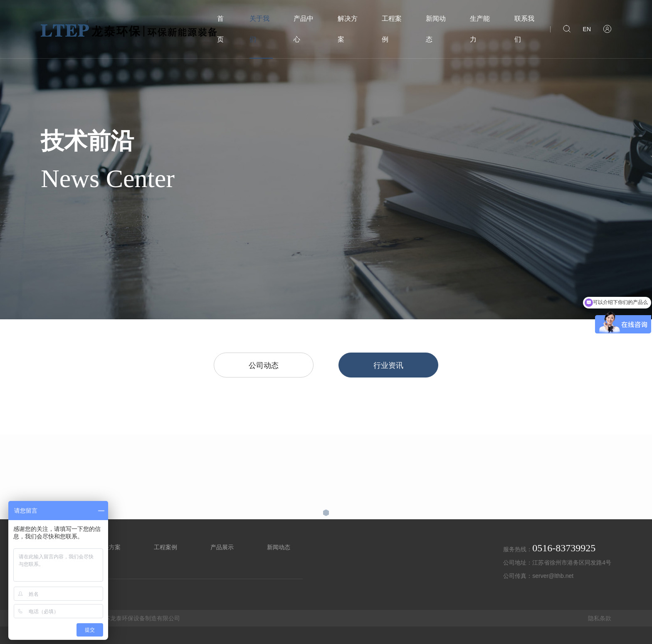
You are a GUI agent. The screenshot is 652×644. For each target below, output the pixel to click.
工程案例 (392, 29)
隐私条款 (600, 618)
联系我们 (524, 29)
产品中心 (304, 29)
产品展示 (222, 547)
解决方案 (348, 29)
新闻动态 (436, 29)
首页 (220, 29)
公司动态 (264, 365)
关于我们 (259, 29)
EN (587, 29)
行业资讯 (388, 365)
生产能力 (480, 29)
